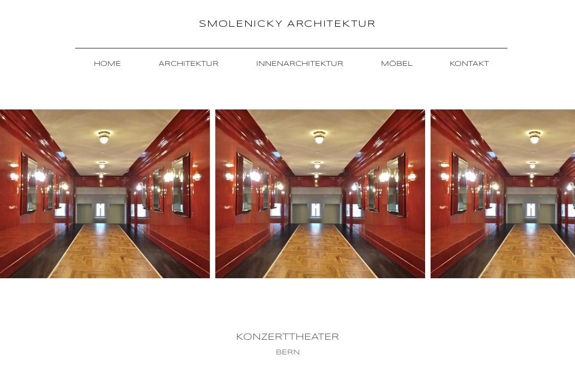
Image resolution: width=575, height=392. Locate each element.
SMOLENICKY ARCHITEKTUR (287, 24)
